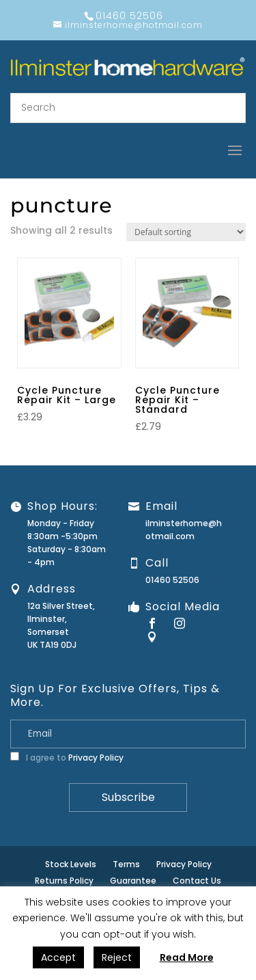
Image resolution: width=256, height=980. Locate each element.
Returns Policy (64, 881)
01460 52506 (172, 580)
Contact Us (197, 881)
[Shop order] (186, 232)
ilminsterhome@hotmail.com (184, 530)
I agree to (67, 758)
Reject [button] (117, 957)
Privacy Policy (96, 758)
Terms (126, 864)
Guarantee (133, 881)
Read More (187, 957)
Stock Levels (71, 864)
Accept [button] (58, 957)
